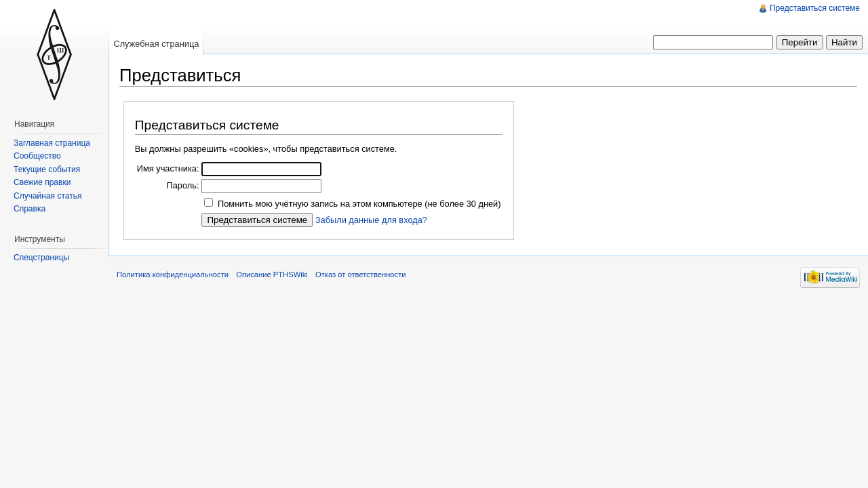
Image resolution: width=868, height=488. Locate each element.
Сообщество (37, 156)
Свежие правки (42, 182)
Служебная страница (156, 44)
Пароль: (182, 185)
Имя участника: (168, 168)
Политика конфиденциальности (173, 274)
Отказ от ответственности (361, 274)
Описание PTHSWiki (272, 274)
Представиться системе (815, 8)
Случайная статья (47, 196)
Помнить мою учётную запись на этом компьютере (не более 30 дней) (359, 204)
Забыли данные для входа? (371, 220)
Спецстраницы (41, 258)
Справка (29, 209)
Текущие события (47, 169)
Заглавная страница (52, 143)
